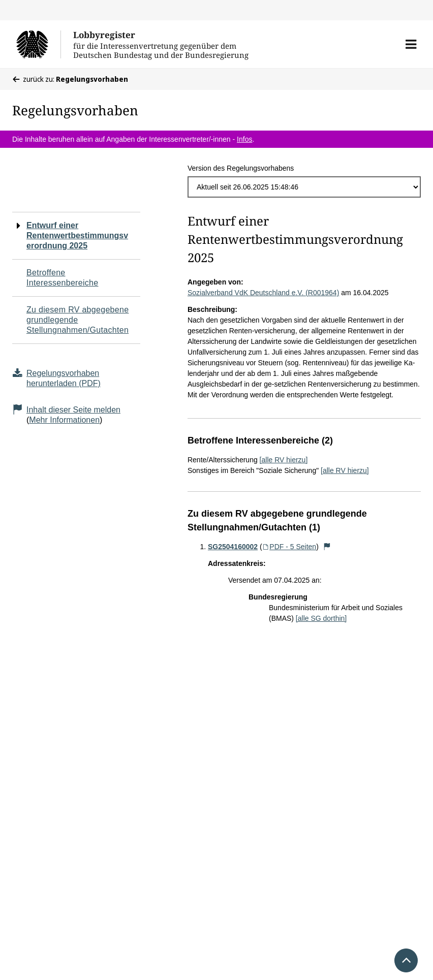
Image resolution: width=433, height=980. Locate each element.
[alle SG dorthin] (321, 618)
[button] (411, 44)
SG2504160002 (233, 547)
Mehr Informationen (64, 420)
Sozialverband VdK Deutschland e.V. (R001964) (263, 293)
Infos (244, 139)
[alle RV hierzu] (284, 460)
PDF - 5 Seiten (289, 547)
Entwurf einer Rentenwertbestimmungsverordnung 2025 (77, 235)
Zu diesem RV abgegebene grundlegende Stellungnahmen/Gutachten (78, 320)
